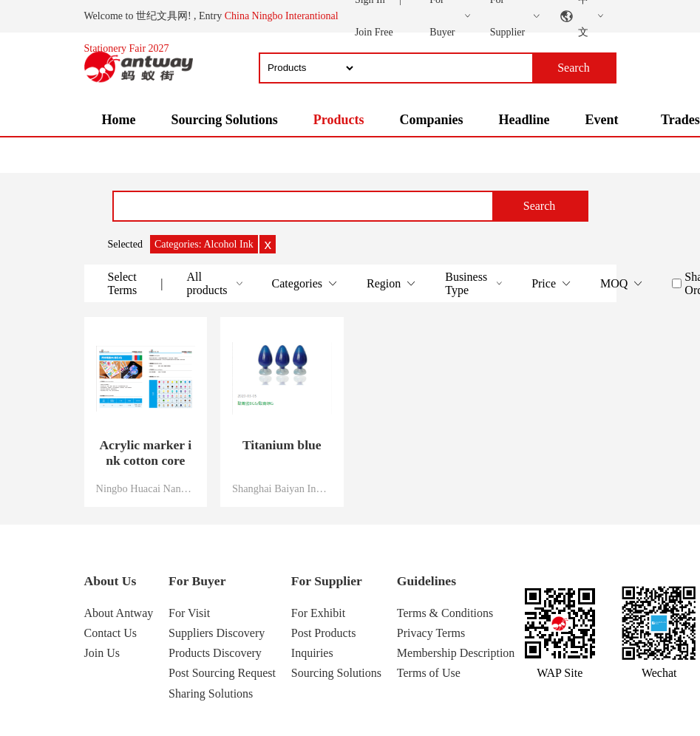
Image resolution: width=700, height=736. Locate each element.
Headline (524, 120)
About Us (111, 581)
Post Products (324, 633)
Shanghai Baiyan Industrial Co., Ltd (282, 488)
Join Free (374, 32)
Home (119, 120)
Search (540, 206)
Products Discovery (215, 653)
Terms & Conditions (445, 613)
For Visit (189, 613)
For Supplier (327, 581)
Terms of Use (429, 673)
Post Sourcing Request (222, 673)
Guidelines (427, 581)
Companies (431, 120)
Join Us (102, 653)
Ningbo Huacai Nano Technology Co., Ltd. (146, 488)
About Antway (119, 613)
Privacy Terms (431, 633)
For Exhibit (318, 613)
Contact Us (111, 633)
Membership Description (456, 653)
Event (601, 120)
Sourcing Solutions (224, 120)
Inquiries (312, 653)
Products (339, 120)
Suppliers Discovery (217, 633)
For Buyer (197, 581)
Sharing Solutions (211, 694)
